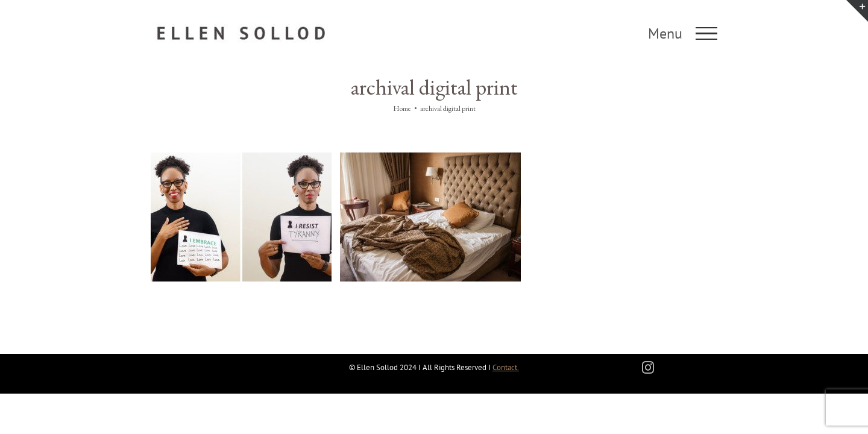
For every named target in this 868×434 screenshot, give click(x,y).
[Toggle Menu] (707, 34)
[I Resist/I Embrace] (241, 158)
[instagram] (648, 368)
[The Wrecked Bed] (430, 158)
